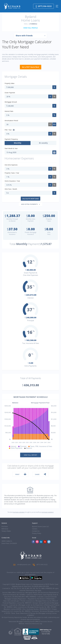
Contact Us (36, 531)
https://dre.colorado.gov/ (12, 601)
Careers (35, 529)
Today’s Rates (6, 531)
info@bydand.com (22, 565)
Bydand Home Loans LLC (40, 527)
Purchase (5, 527)
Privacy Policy (37, 533)
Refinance (5, 529)
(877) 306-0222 (44, 6)
